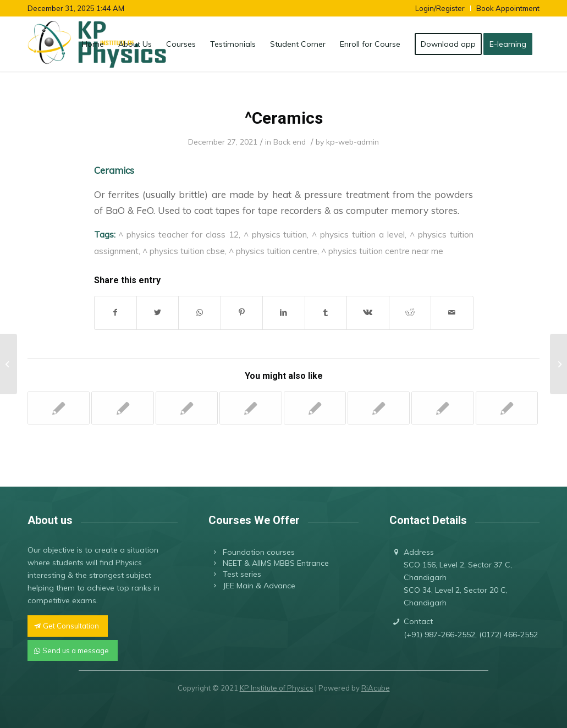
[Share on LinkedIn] (283, 313)
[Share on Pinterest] (242, 313)
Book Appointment (508, 8)
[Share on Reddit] (410, 313)
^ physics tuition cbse (184, 251)
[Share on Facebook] (115, 313)
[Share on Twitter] (158, 313)
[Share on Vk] (368, 313)
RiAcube (376, 688)
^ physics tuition (276, 234)
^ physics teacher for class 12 (178, 234)
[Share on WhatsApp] (199, 313)
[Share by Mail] (452, 313)
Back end (290, 142)
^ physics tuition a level (358, 234)
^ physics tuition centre (273, 251)
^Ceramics (284, 118)
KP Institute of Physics (277, 688)
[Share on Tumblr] (326, 313)
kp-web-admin (353, 142)
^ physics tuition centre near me (382, 251)
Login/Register (440, 8)
